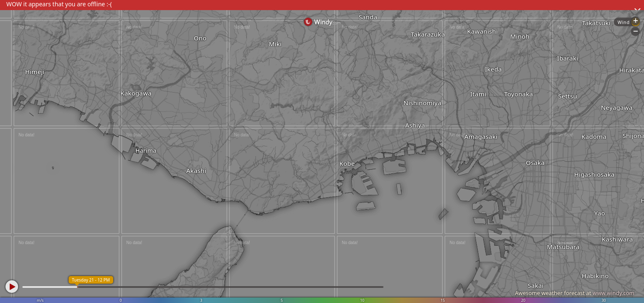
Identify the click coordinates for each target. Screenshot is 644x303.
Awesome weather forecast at (575, 293)
